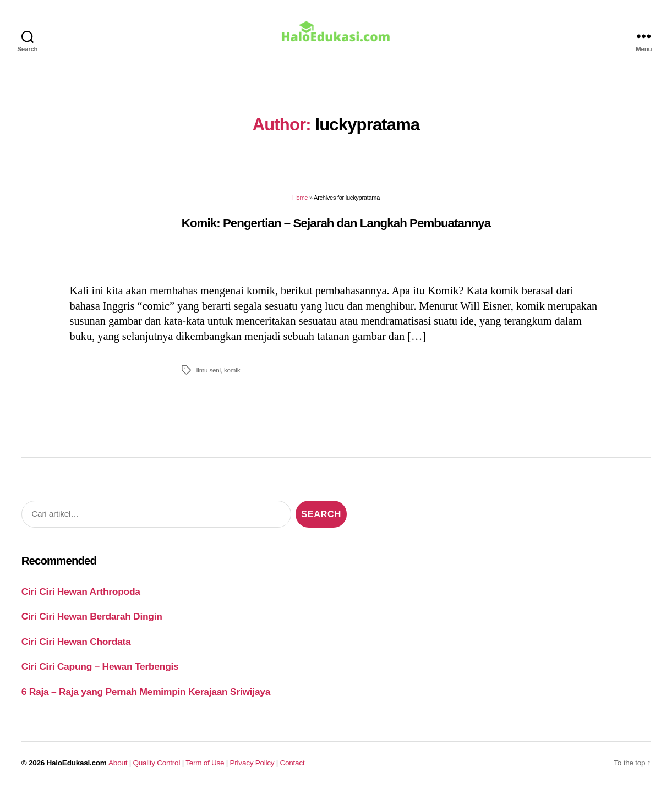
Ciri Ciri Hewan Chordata (76, 649)
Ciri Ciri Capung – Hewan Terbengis (100, 674)
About (118, 771)
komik (232, 378)
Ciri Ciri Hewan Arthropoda (81, 599)
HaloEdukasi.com (77, 771)
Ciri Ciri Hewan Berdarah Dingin (92, 624)
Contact (293, 771)
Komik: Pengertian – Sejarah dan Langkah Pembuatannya (336, 231)
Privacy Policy (252, 771)
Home (300, 205)
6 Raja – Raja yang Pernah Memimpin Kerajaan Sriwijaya (146, 699)
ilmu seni (209, 378)
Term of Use (205, 771)
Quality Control (156, 771)
